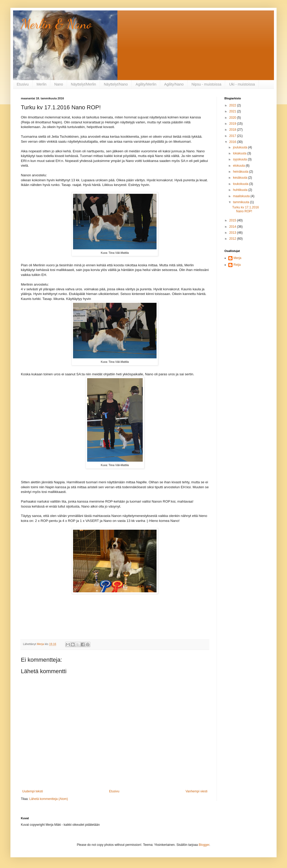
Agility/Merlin (146, 84)
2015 (233, 220)
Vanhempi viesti (196, 791)
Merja (237, 258)
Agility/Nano (174, 84)
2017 (233, 136)
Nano (59, 84)
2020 (233, 118)
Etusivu (23, 84)
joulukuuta (241, 147)
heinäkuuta (241, 172)
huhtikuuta (241, 190)
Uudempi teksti (32, 791)
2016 (233, 142)
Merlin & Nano (56, 24)
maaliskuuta (242, 196)
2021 (233, 111)
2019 (233, 124)
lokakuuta (240, 153)
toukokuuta (241, 184)
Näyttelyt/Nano (116, 84)
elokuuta (239, 166)
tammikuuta (241, 202)
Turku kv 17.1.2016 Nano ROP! (246, 209)
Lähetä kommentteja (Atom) (49, 799)
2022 (233, 105)
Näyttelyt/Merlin (83, 84)
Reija (237, 265)
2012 (233, 239)
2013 (233, 233)
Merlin (41, 84)
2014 (233, 227)
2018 (233, 130)
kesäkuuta (241, 178)
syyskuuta (240, 159)
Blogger (204, 845)
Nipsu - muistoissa (206, 84)
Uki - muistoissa (242, 84)
